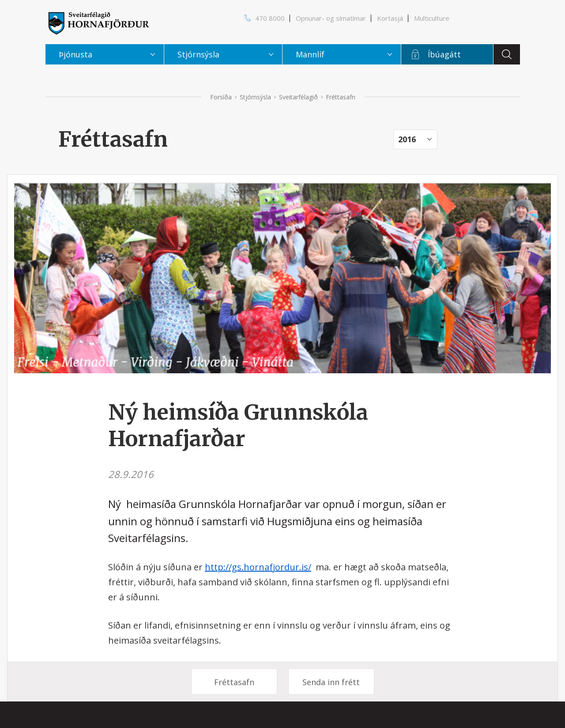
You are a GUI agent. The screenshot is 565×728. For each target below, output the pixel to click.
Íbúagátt (444, 54)
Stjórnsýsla (255, 97)
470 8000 (270, 18)
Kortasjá (390, 18)
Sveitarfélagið (298, 97)
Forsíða (221, 97)
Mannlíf (310, 54)
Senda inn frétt (331, 682)
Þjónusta (75, 54)
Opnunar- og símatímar (331, 18)
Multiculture (432, 18)
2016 (407, 139)
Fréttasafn (234, 682)
